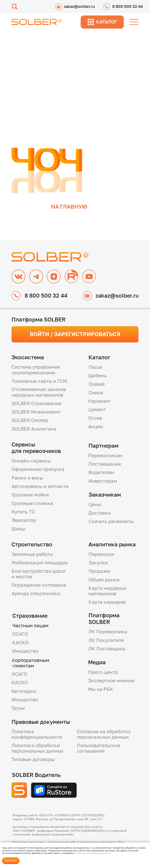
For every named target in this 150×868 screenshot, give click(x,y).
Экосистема (28, 357)
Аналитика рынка (112, 544)
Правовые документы (41, 722)
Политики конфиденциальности (93, 853)
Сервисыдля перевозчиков (36, 448)
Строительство (32, 544)
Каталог (99, 357)
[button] (47, 392)
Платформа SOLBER (104, 618)
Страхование (30, 616)
